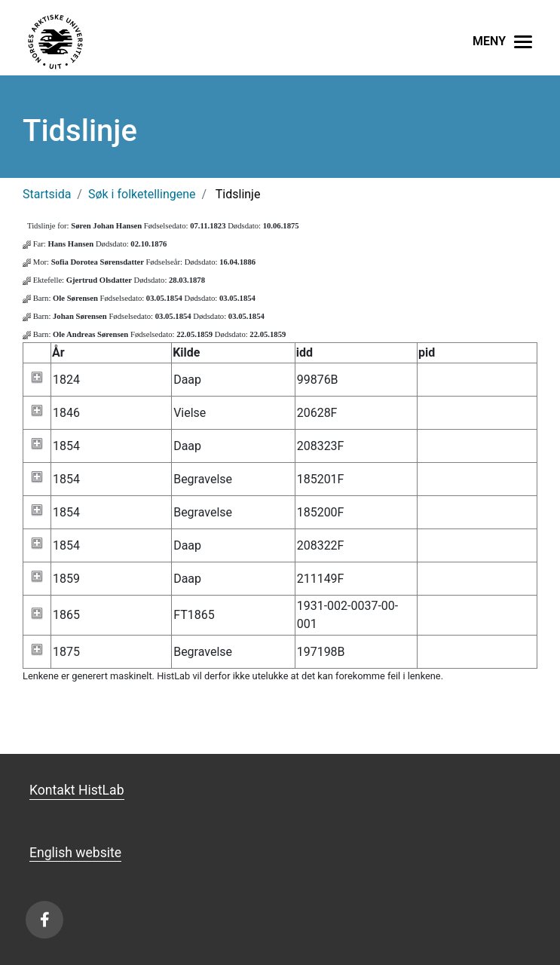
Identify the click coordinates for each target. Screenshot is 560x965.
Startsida (47, 194)
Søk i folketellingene (142, 194)
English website (75, 853)
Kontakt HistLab (77, 790)
